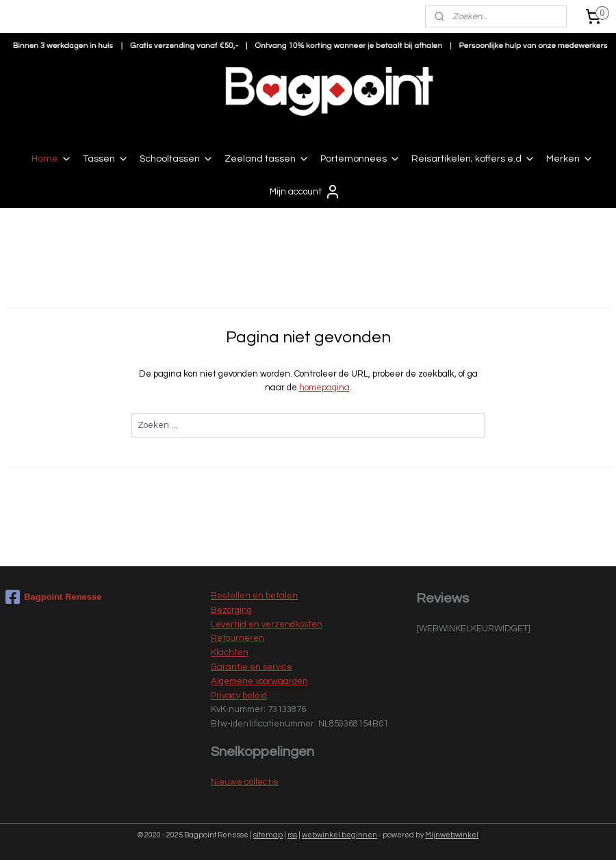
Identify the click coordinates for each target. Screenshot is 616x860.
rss (292, 835)
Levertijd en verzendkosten (267, 624)
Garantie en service (252, 667)
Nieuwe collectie (245, 782)
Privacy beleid (239, 696)
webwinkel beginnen (339, 835)
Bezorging (231, 610)
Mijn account (305, 192)
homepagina (324, 388)
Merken (570, 159)
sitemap (268, 835)
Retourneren (238, 638)
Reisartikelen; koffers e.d (473, 159)
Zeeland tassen (267, 159)
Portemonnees (360, 159)
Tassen (106, 159)
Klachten (230, 653)
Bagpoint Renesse (53, 597)
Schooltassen (177, 159)
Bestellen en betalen (254, 596)
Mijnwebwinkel (452, 835)
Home (52, 159)
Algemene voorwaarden (259, 681)
